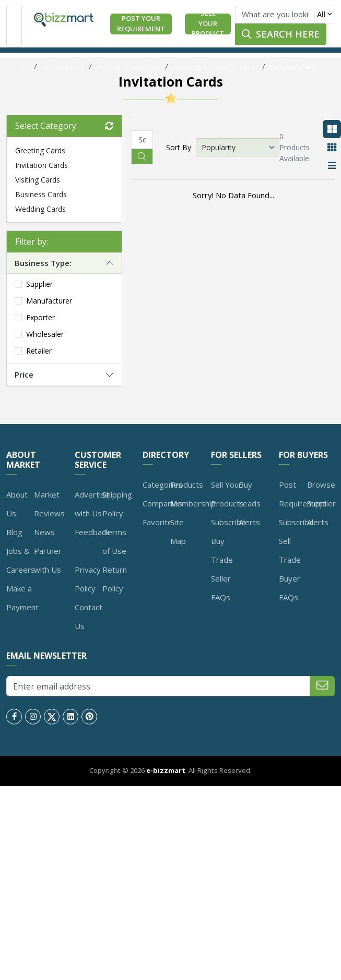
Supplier (39, 284)
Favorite (157, 522)
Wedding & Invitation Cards (215, 67)
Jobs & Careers (21, 560)
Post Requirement (302, 494)
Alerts (249, 522)
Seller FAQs (221, 588)
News (44, 532)
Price (24, 374)
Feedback (92, 532)
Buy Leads (250, 494)
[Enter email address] (158, 686)
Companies (162, 503)
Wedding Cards (40, 209)
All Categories (63, 67)
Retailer (39, 351)
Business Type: (43, 263)
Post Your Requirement (141, 23)
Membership (193, 503)
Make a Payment (22, 598)
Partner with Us (48, 560)
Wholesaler (45, 334)
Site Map (178, 531)
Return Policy (115, 579)
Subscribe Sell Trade (296, 541)
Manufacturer (49, 301)
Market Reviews (49, 504)
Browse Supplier (321, 494)
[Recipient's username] (142, 140)
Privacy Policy (88, 579)
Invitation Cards (294, 67)
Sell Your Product (208, 24)
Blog (14, 532)
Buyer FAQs (290, 588)
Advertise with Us (92, 504)
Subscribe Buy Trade (228, 541)
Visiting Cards (38, 180)
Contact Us (89, 616)
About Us (17, 504)
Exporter (40, 317)
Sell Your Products (227, 494)
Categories (162, 485)
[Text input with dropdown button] (275, 14)
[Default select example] (238, 147)
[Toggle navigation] (14, 26)
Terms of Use (114, 541)
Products (187, 485)
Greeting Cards (40, 150)
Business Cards (41, 194)
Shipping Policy (117, 504)
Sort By (179, 147)
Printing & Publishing (128, 67)
